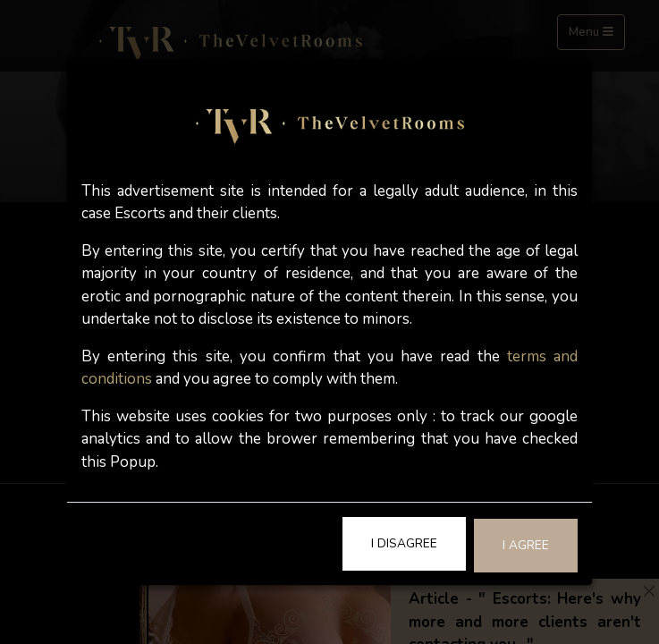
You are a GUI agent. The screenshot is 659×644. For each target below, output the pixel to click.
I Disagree (404, 543)
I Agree (526, 545)
